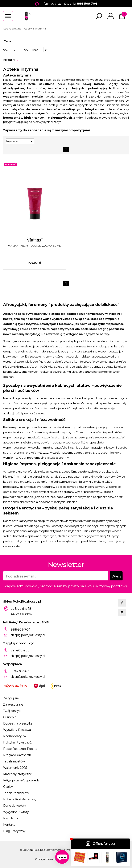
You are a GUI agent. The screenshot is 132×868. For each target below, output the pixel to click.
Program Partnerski (17, 755)
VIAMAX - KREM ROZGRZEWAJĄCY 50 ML (34, 246)
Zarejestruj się (13, 705)
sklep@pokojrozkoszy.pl (28, 635)
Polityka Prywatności (18, 742)
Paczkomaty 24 (15, 736)
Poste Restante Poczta (20, 749)
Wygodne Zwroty (16, 812)
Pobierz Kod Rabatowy (20, 799)
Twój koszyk (12, 711)
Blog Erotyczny (14, 831)
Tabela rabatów (14, 761)
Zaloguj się (11, 698)
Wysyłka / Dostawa (17, 730)
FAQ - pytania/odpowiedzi (22, 780)
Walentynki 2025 (15, 768)
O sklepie (10, 717)
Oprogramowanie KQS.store (52, 859)
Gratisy (8, 787)
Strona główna (12, 29)
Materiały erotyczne (18, 774)
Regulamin (11, 818)
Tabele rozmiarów (16, 793)
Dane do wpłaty (15, 806)
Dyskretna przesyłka (18, 723)
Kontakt (9, 825)
